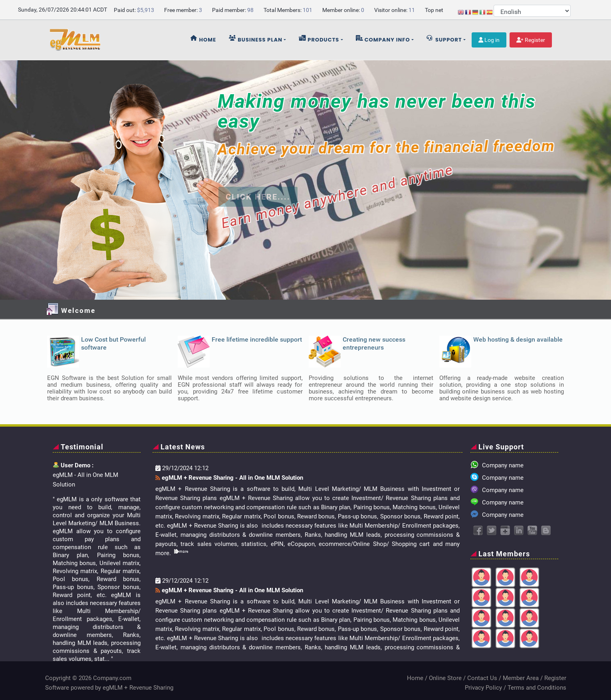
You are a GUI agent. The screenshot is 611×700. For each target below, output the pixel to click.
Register (531, 40)
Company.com (112, 678)
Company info (383, 39)
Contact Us (482, 678)
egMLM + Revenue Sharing (138, 688)
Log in (489, 40)
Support (444, 39)
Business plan (256, 39)
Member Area (521, 678)
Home (203, 39)
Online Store (445, 678)
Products (319, 39)
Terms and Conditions (537, 688)
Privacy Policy (483, 688)
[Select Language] (532, 11)
